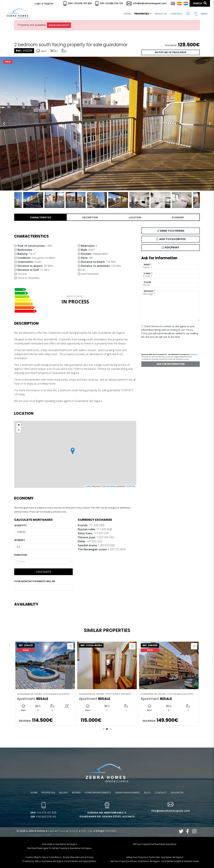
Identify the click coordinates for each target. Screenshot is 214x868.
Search (200, 3)
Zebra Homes (18, 13)
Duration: (21, 555)
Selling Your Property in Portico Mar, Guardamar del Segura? (155, 857)
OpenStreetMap (109, 486)
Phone (147, 282)
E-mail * (148, 273)
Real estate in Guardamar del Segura (59, 844)
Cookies (73, 831)
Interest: (20, 540)
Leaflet (88, 486)
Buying (76, 793)
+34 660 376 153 (43, 817)
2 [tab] (107, 729)
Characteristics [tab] (41, 217)
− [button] (19, 430)
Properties (48, 793)
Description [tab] (90, 217)
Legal (51, 831)
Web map (87, 831)
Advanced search (59, 25)
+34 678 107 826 (43, 813)
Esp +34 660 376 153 (109, 3)
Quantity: (21, 525)
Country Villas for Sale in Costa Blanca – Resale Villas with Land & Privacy (59, 857)
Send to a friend (171, 231)
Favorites (177, 793)
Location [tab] (135, 217)
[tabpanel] (45, 684)
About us (161, 14)
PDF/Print (171, 247)
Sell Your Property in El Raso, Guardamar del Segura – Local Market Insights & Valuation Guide (155, 861)
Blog (147, 793)
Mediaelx (111, 831)
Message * (149, 291)
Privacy (62, 831)
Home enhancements (98, 793)
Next (210, 124)
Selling (63, 793)
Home (127, 14)
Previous (4, 124)
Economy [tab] (178, 217)
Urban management (127, 793)
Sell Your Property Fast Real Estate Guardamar (155, 844)
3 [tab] (110, 729)
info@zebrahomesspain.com (147, 3)
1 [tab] (104, 729)
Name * (148, 265)
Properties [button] (142, 14)
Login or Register (44, 4)
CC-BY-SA (131, 486)
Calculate (43, 572)
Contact (176, 14)
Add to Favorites (171, 239)
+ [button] (19, 425)
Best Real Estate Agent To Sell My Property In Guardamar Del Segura (59, 848)
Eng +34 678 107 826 (78, 3)
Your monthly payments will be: (35, 581)
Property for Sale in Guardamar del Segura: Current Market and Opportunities (59, 861)
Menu (201, 14)
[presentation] (159, 345)
